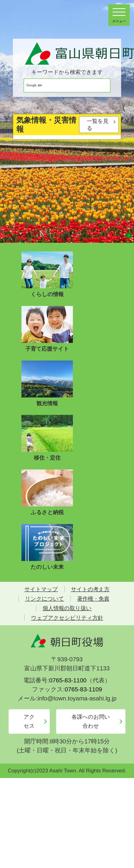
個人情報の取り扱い (67, 608)
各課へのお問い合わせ (91, 721)
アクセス (29, 721)
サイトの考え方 (90, 589)
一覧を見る (98, 125)
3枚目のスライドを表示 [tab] (129, 221)
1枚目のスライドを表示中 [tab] (129, 207)
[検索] (63, 86)
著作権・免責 (93, 599)
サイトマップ (41, 589)
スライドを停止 (129, 235)
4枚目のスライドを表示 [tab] (129, 228)
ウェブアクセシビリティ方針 (67, 618)
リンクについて (45, 599)
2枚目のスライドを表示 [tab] (129, 214)
